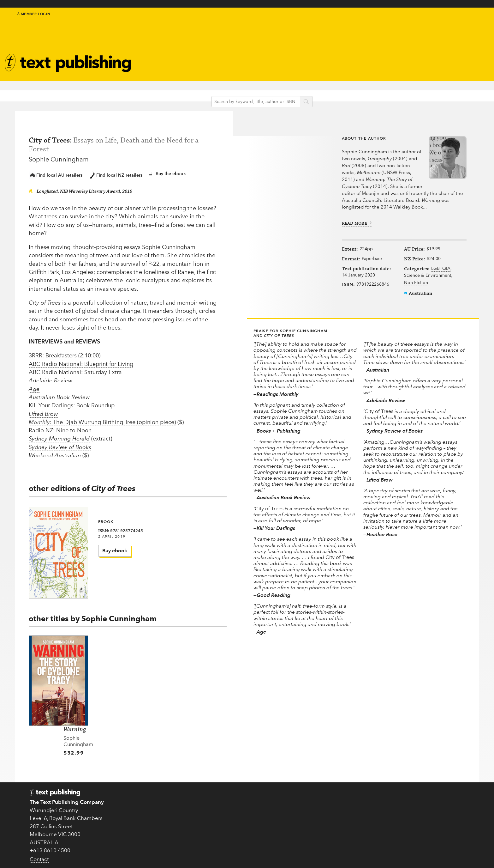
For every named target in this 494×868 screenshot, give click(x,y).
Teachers (353, 792)
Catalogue (181, 61)
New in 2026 (237, 817)
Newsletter (291, 56)
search (315, 91)
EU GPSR (171, 817)
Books (176, 29)
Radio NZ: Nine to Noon (60, 430)
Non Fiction (413, 295)
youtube (476, 23)
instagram (468, 23)
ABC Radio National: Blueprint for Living (81, 363)
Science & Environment (424, 288)
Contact (39, 851)
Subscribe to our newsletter (302, 796)
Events (176, 53)
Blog (223, 59)
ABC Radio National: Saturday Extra (75, 372)
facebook (455, 23)
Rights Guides (360, 817)
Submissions (176, 809)
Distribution (357, 825)
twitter (447, 23)
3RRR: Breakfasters (53, 355)
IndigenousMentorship (232, 32)
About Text (291, 49)
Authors (178, 37)
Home (168, 792)
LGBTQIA (411, 281)
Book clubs (291, 63)
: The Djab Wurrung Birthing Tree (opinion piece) (102, 421)
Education (230, 51)
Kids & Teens (237, 809)
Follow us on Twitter (298, 810)
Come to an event (296, 824)
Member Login (34, 19)
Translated (234, 833)
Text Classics (185, 45)
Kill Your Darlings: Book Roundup (72, 405)
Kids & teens (232, 43)
